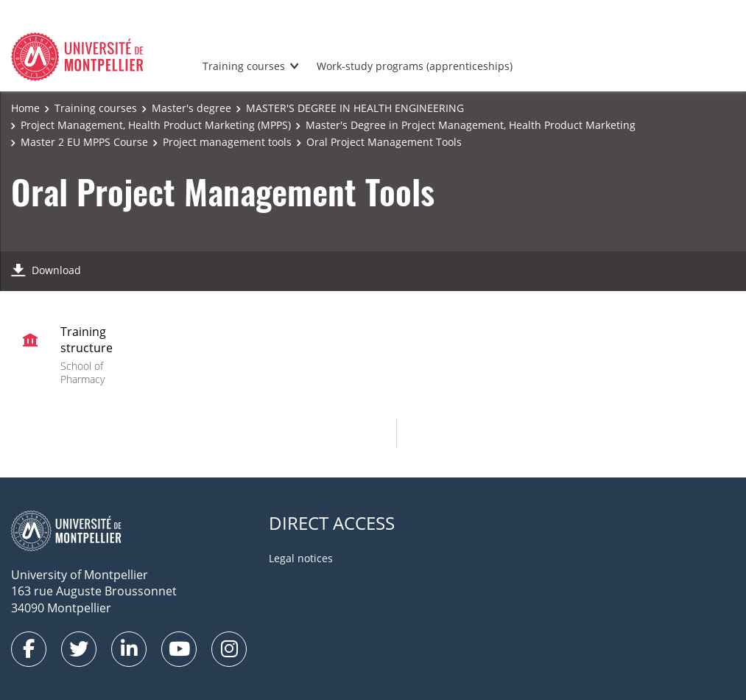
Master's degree (191, 108)
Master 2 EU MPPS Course (84, 142)
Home (25, 108)
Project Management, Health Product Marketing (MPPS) (156, 125)
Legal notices (301, 558)
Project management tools (227, 142)
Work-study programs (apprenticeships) (415, 66)
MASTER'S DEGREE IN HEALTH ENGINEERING (355, 108)
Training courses (244, 66)
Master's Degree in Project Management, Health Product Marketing (471, 125)
